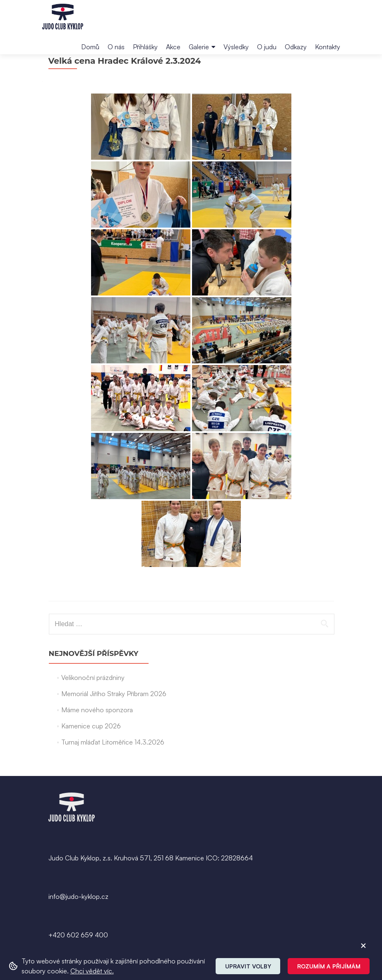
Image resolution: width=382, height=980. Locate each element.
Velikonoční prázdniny (93, 700)
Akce (173, 47)
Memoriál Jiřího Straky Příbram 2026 (114, 716)
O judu (267, 47)
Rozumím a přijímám (329, 966)
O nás (116, 47)
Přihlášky (145, 47)
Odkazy (296, 47)
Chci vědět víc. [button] (92, 971)
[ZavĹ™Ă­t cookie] (363, 946)
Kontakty (328, 47)
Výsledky (236, 47)
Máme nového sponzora (97, 733)
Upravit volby (248, 966)
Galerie (199, 47)
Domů (90, 47)
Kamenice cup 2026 (91, 749)
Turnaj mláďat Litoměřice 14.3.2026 (113, 765)
